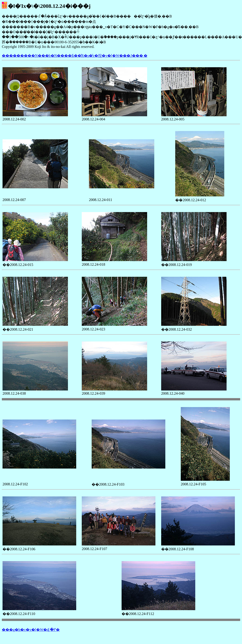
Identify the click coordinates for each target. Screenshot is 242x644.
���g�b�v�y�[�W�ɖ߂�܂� (31, 630)
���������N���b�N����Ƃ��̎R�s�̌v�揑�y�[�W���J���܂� (75, 56)
